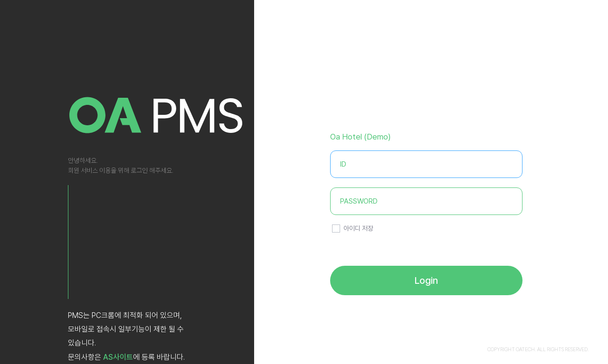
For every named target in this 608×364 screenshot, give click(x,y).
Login (426, 280)
